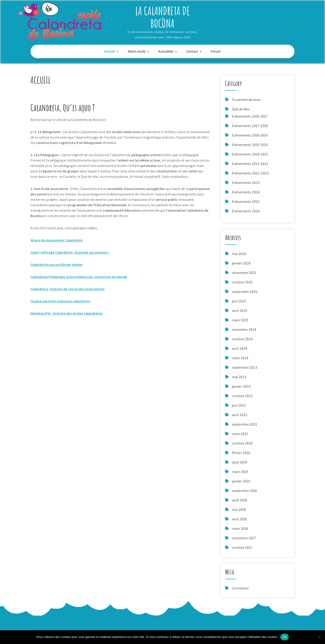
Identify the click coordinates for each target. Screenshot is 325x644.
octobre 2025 (242, 282)
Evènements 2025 (246, 202)
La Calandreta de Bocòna (162, 17)
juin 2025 (239, 301)
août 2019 (239, 462)
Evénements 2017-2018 (250, 126)
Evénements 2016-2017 (250, 116)
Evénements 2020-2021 (250, 154)
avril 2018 (239, 519)
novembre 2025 (244, 273)
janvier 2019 (241, 481)
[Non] (319, 637)
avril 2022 (240, 415)
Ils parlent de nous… (248, 100)
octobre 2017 (242, 548)
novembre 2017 (244, 538)
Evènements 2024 (246, 192)
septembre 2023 (245, 367)
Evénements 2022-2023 (250, 173)
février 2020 (241, 453)
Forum (216, 51)
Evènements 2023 (246, 183)
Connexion (240, 588)
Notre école (137, 51)
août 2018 (239, 500)
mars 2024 (240, 358)
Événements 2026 (246, 211)
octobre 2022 (242, 396)
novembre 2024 (244, 330)
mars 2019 (240, 472)
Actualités (166, 51)
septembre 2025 (245, 292)
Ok (284, 637)
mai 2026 (239, 254)
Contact (192, 51)
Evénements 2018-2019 (250, 135)
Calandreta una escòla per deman (57, 265)
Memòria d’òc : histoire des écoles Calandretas (67, 313)
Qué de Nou (241, 109)
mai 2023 (239, 377)
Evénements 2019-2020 (250, 145)
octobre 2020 (242, 443)
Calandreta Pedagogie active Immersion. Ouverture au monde (79, 277)
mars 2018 (240, 529)
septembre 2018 (244, 491)
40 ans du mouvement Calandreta (57, 240)
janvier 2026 (241, 263)
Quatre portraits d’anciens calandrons (60, 301)
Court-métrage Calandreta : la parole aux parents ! (70, 252)
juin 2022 (239, 405)
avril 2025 (240, 311)
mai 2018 (239, 510)
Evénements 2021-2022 (250, 164)
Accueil (110, 51)
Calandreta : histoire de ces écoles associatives (67, 289)
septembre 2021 (245, 424)
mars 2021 (240, 434)
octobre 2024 (242, 339)
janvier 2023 (241, 386)
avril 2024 (240, 349)
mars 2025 (240, 320)
